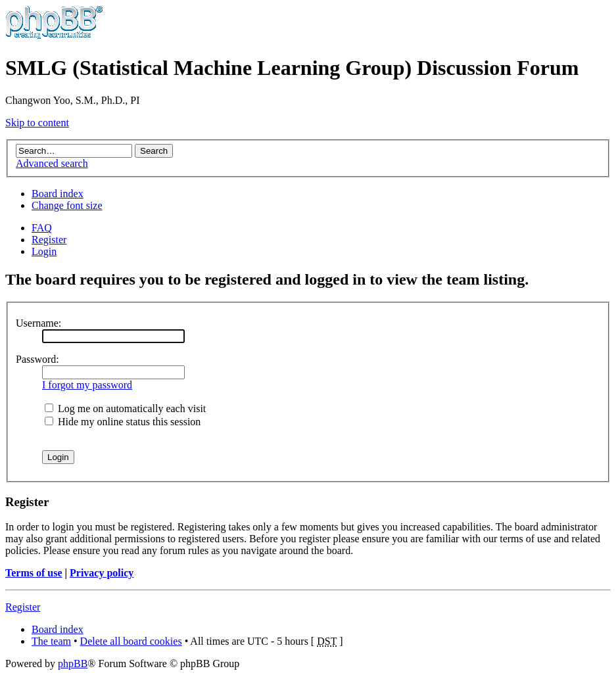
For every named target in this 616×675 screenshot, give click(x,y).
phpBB (73, 663)
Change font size (67, 205)
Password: (37, 359)
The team (51, 641)
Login (44, 251)
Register (49, 240)
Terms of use (34, 573)
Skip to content (37, 123)
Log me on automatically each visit (125, 408)
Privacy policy (102, 573)
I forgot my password (87, 385)
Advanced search (52, 163)
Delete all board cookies (131, 641)
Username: (38, 323)
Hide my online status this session (123, 422)
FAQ (42, 228)
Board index (58, 194)
